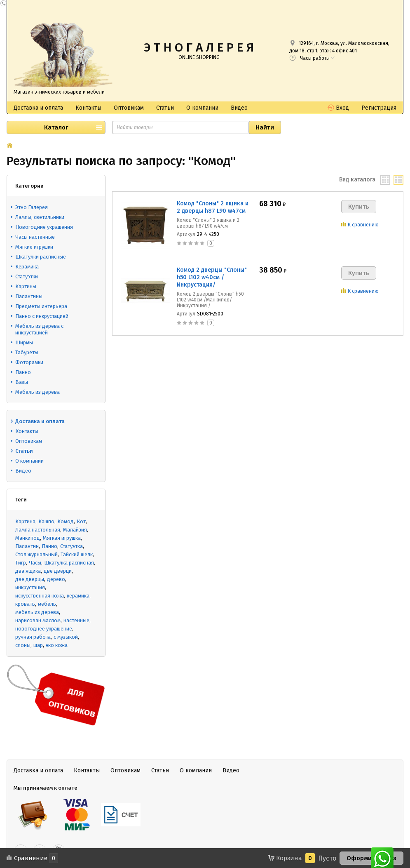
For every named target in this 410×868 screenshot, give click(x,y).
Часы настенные (35, 237)
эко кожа (57, 645)
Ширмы (24, 342)
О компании (202, 108)
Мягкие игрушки (34, 247)
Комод (66, 521)
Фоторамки (29, 362)
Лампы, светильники (40, 217)
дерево (56, 579)
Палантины (29, 296)
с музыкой (66, 637)
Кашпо (46, 521)
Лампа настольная (38, 530)
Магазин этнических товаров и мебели (59, 92)
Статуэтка (71, 546)
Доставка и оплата (38, 108)
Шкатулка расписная (69, 563)
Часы (35, 563)
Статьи (165, 108)
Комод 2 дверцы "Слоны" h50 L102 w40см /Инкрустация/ (212, 277)
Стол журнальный (36, 554)
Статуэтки (27, 276)
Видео (239, 108)
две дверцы (30, 579)
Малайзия (75, 530)
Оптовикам (129, 108)
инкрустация (30, 587)
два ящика (28, 571)
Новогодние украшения (44, 227)
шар (38, 645)
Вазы (22, 382)
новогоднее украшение (44, 629)
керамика (78, 596)
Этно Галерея (32, 207)
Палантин (27, 546)
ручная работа (33, 637)
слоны (23, 645)
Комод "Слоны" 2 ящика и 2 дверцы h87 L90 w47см (213, 207)
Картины (26, 286)
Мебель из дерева (37, 392)
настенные (76, 620)
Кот (81, 521)
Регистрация (379, 108)
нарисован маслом (38, 620)
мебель (47, 604)
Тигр (21, 563)
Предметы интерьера (41, 306)
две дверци (58, 571)
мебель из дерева (37, 612)
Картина (25, 521)
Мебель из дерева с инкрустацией (39, 329)
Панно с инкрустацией (42, 316)
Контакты (88, 108)
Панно (23, 372)
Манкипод (28, 538)
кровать (25, 604)
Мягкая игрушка (62, 538)
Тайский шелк (77, 554)
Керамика (27, 267)
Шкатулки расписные (41, 257)
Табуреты (27, 352)
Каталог (56, 127)
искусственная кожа (40, 596)
